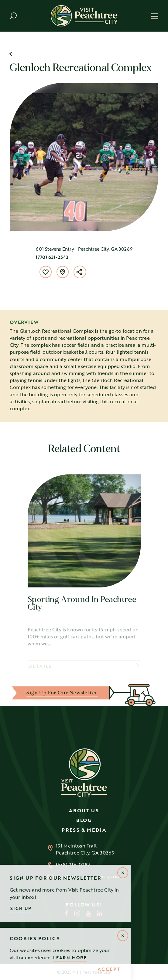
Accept (109, 969)
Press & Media (84, 830)
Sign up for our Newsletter (62, 693)
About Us (84, 810)
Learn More (70, 958)
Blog (84, 820)
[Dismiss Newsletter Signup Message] (123, 873)
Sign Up (21, 908)
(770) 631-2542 (52, 257)
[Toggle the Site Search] (13, 16)
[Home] (84, 16)
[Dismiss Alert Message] (123, 936)
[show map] (63, 272)
